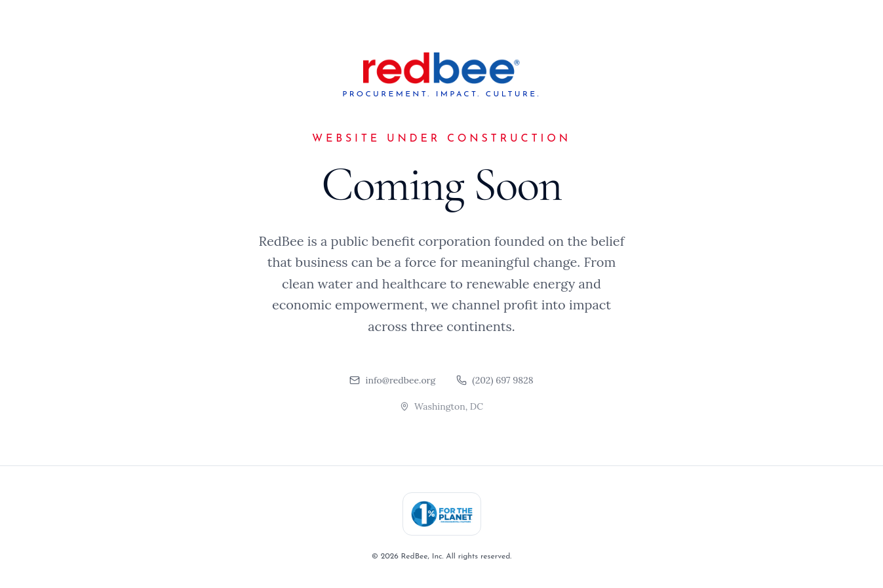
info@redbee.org (392, 380)
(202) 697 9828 (495, 380)
